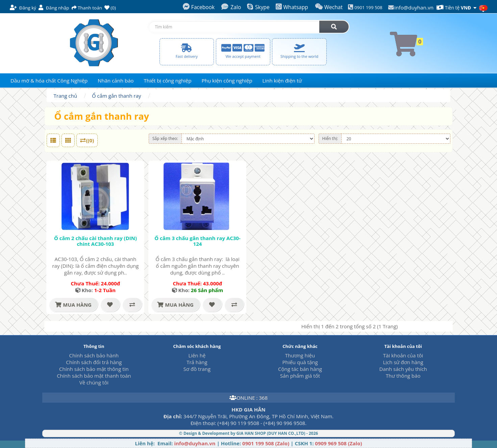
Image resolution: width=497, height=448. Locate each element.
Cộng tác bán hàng (300, 369)
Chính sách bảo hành (94, 355)
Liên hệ (197, 355)
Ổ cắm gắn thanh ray (117, 96)
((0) (87, 140)
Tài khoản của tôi (403, 355)
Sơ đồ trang (197, 369)
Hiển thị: (330, 138)
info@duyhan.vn (414, 7)
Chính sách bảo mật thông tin (94, 369)
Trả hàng (197, 362)
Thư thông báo (403, 376)
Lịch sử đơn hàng (403, 362)
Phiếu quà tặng (300, 362)
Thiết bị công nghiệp (168, 80)
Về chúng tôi (94, 382)
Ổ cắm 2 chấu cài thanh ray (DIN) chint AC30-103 (95, 241)
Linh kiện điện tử (282, 80)
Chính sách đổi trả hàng (94, 362)
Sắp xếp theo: (165, 138)
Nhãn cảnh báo (116, 80)
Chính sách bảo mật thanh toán (94, 376)
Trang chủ (66, 96)
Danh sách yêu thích (403, 369)
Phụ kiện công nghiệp (227, 80)
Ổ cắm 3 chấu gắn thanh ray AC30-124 (197, 241)
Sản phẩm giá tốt (300, 376)
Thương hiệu (300, 355)
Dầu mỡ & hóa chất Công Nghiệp (49, 80)
